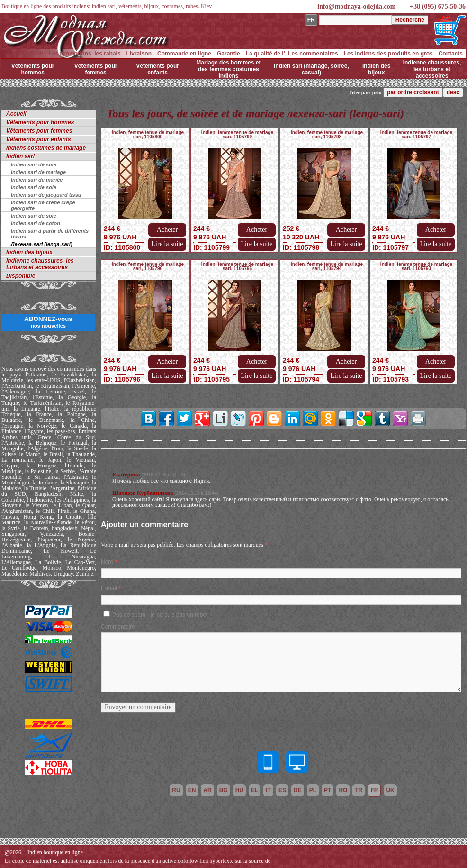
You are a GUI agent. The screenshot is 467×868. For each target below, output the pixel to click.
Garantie (229, 54)
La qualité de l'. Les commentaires (292, 54)
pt (328, 790)
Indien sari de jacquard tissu (46, 195)
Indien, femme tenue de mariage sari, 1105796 (148, 266)
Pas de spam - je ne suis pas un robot (160, 615)
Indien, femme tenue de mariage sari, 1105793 (416, 266)
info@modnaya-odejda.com (356, 6)
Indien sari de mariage (38, 172)
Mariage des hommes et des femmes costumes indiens (228, 69)
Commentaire (118, 627)
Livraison (139, 54)
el (255, 790)
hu (239, 790)
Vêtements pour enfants (157, 69)
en (192, 790)
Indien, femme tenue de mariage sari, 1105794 (327, 266)
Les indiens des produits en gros (388, 54)
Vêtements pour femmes (96, 69)
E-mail (109, 588)
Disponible (21, 276)
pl (313, 790)
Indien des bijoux (376, 69)
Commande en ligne (184, 54)
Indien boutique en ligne (55, 852)
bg (224, 790)
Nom (107, 562)
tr (359, 790)
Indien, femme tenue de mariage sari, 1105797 (416, 135)
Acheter (167, 230)
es (282, 790)
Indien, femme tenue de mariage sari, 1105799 (237, 135)
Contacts (451, 54)
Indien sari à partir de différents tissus (50, 234)
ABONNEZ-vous (48, 322)
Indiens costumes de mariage (46, 148)
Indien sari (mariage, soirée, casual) (311, 69)
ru (176, 790)
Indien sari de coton (36, 223)
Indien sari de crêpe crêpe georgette (43, 205)
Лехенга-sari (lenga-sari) (42, 244)
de (298, 790)
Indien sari (20, 156)
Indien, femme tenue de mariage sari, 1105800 (148, 135)
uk (390, 790)
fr (374, 790)
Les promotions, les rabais (85, 54)
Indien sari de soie (34, 164)
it (268, 790)
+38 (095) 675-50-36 (438, 6)
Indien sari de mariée (37, 180)
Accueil (33, 54)
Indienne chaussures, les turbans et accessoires (432, 69)
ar (207, 790)
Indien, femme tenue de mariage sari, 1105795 (237, 266)
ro (343, 790)
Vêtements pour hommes (33, 69)
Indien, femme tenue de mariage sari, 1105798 (327, 135)
